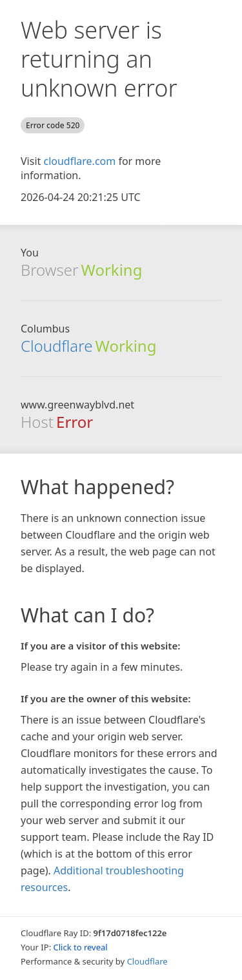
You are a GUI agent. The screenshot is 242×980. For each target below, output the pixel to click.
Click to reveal (81, 947)
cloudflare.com (79, 161)
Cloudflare (56, 346)
